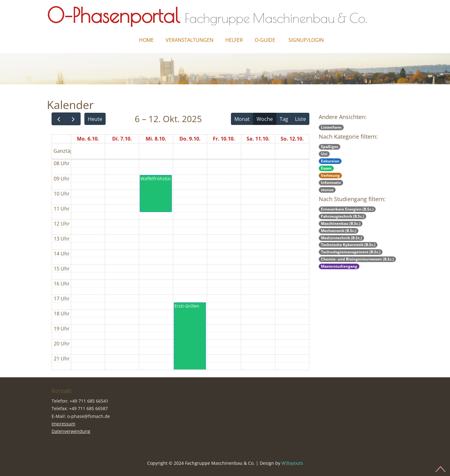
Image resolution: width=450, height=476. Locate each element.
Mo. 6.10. (88, 139)
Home (146, 40)
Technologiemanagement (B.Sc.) (351, 252)
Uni (324, 154)
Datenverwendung (71, 431)
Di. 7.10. (122, 139)
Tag (284, 119)
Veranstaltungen (190, 40)
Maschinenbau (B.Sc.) (341, 223)
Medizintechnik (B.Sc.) (341, 238)
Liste (300, 119)
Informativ (331, 183)
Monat (242, 119)
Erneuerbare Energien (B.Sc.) (347, 209)
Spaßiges (330, 147)
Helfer (234, 40)
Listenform (331, 127)
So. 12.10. (292, 139)
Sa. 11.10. (258, 139)
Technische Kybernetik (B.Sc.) (348, 245)
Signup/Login (306, 40)
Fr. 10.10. (224, 139)
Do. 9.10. (190, 139)
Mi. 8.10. (156, 139)
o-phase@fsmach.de (89, 416)
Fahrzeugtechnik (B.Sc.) (342, 216)
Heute (95, 119)
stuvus (327, 190)
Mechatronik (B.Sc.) (339, 231)
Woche (265, 119)
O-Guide (265, 40)
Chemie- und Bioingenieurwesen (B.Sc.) (357, 259)
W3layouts (292, 463)
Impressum (63, 424)
